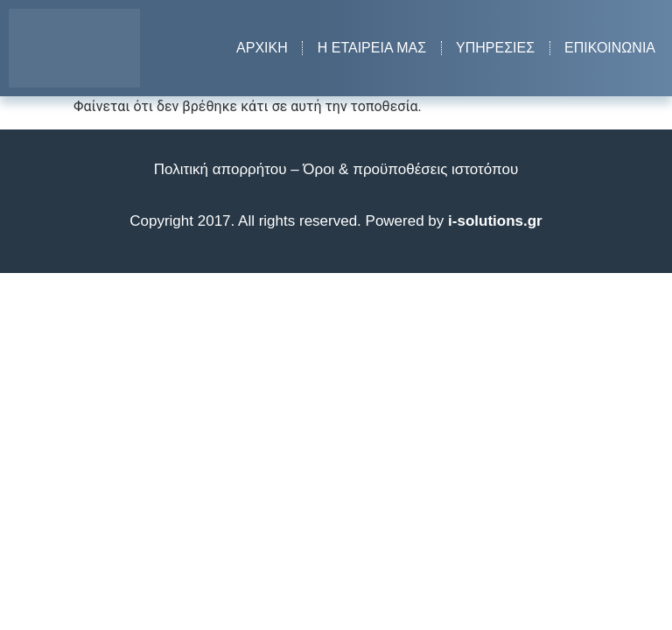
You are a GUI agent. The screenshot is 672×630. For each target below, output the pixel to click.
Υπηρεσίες (495, 48)
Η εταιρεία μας (372, 48)
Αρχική (262, 48)
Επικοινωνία (610, 48)
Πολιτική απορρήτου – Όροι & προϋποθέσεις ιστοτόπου (336, 169)
